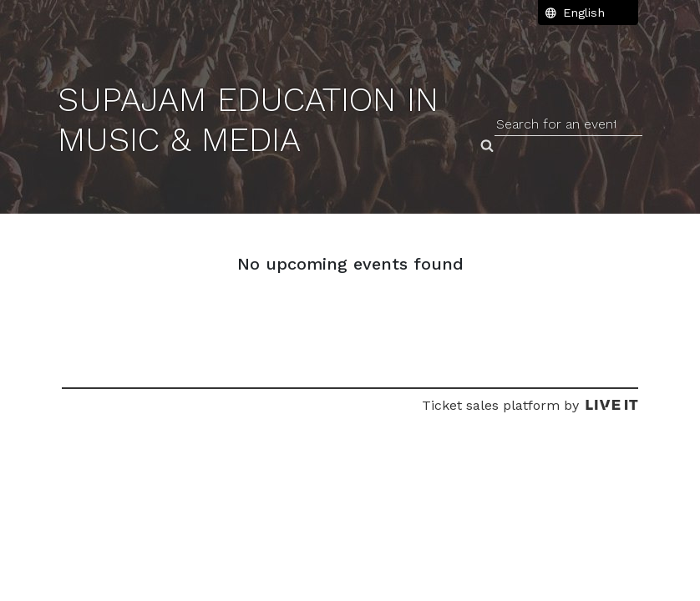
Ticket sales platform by (530, 405)
